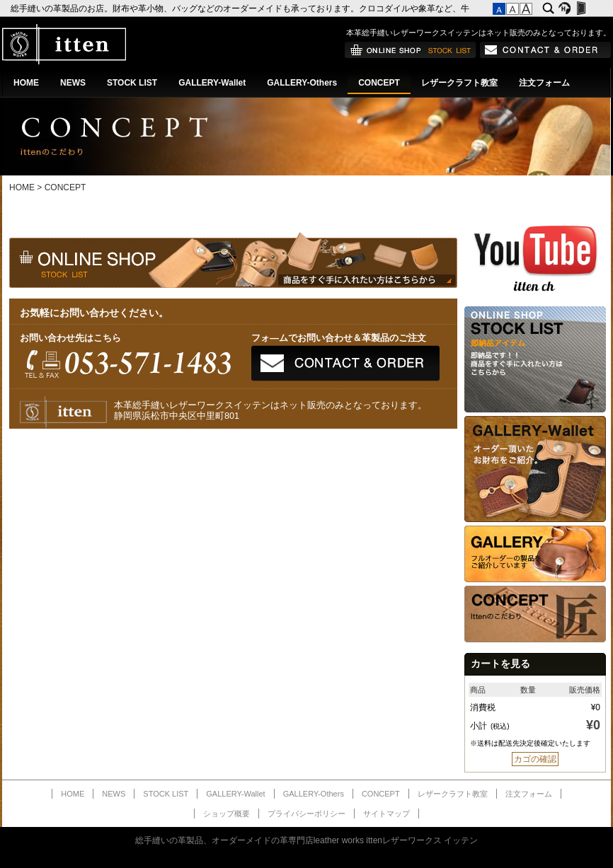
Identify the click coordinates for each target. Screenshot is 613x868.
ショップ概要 (227, 814)
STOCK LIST (132, 83)
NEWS (73, 83)
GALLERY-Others (302, 83)
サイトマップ (386, 814)
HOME (26, 83)
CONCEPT (379, 83)
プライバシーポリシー (306, 814)
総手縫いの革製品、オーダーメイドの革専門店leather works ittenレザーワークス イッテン (307, 840)
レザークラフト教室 (459, 83)
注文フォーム (544, 83)
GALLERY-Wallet (212, 83)
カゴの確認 (535, 759)
